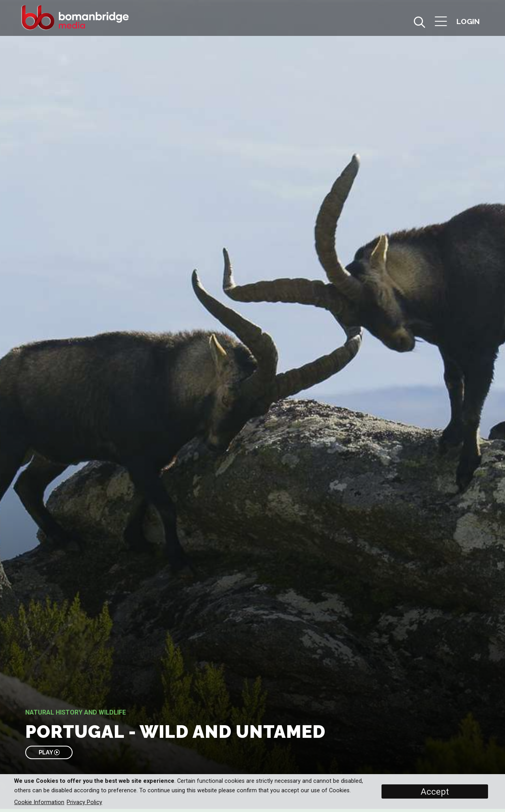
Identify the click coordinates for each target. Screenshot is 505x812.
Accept (435, 791)
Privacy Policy (84, 802)
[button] (441, 22)
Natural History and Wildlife (76, 712)
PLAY (49, 752)
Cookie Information (39, 802)
